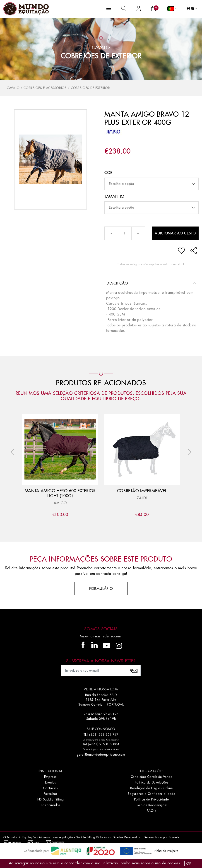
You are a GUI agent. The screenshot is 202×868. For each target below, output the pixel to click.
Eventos (50, 782)
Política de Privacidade (151, 799)
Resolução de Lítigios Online (151, 788)
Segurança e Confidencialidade (151, 794)
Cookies (174, 863)
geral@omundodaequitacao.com (101, 755)
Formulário (101, 589)
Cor (108, 173)
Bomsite (174, 837)
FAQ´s (151, 811)
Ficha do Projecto (166, 851)
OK (189, 863)
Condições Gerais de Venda (152, 777)
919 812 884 (109, 744)
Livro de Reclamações (151, 805)
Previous (14, 452)
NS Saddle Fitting (51, 799)
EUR (191, 9)
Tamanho (114, 197)
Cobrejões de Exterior (101, 56)
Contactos (50, 788)
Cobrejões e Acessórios (45, 88)
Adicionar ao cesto (175, 233)
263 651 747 (108, 735)
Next (188, 452)
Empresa (50, 777)
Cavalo (13, 88)
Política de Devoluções (151, 782)
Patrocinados (50, 805)
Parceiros (50, 794)
